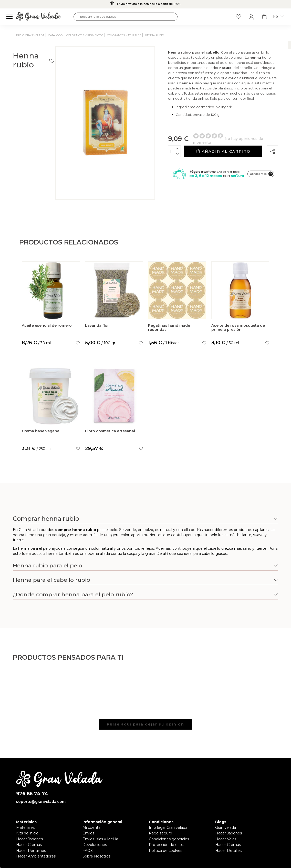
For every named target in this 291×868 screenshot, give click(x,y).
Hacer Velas (226, 840)
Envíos (88, 835)
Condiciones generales (169, 840)
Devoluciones (95, 846)
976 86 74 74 (32, 795)
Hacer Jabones (29, 840)
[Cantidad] (152, 165)
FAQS (88, 852)
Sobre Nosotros (96, 857)
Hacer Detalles (228, 852)
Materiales (25, 829)
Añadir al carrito (212, 165)
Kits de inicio (27, 835)
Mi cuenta (91, 829)
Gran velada (226, 829)
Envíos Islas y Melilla (100, 840)
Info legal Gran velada (168, 829)
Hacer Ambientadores (36, 857)
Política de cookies (165, 852)
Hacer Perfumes (31, 852)
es (278, 17)
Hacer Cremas (29, 846)
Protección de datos (167, 846)
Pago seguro (160, 835)
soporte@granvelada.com (41, 803)
